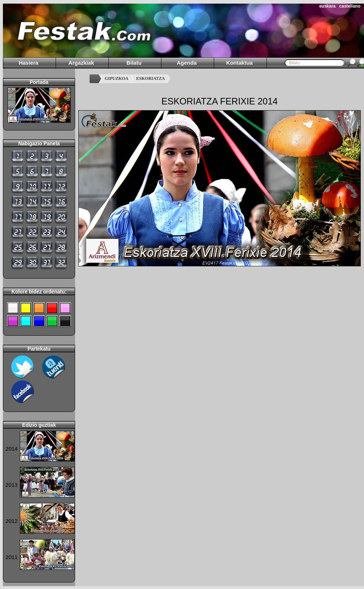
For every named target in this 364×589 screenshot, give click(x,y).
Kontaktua (239, 63)
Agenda (187, 63)
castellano (350, 6)
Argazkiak (81, 63)
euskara (327, 6)
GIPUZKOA (116, 78)
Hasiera (29, 63)
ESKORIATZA (150, 78)
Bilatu (134, 63)
